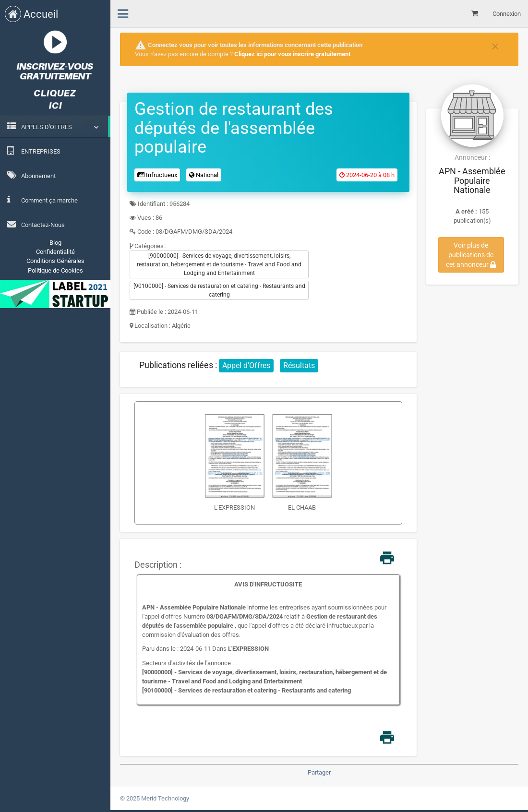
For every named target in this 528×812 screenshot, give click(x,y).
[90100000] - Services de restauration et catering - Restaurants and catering (219, 290)
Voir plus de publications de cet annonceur (471, 255)
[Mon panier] (475, 14)
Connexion (507, 14)
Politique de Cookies (55, 270)
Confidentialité (55, 252)
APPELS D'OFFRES (47, 127)
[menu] (123, 12)
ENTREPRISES (34, 151)
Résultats (299, 365)
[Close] (495, 45)
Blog (55, 243)
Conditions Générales (55, 261)
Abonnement (31, 175)
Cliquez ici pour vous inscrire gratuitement (292, 54)
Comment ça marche (42, 200)
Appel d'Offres (246, 365)
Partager (319, 772)
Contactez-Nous (36, 224)
